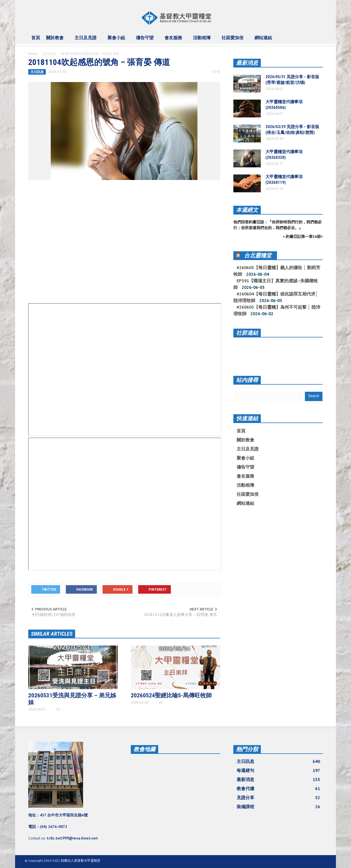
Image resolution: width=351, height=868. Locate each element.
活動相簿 (203, 40)
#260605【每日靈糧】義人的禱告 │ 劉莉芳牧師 (277, 271)
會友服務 (174, 40)
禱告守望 (146, 40)
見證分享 (278, 797)
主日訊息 (49, 54)
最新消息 (247, 63)
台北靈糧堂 (258, 255)
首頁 (36, 38)
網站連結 (264, 40)
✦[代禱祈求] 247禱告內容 (53, 615)
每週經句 (278, 770)
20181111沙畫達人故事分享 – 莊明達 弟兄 (180, 615)
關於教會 (56, 40)
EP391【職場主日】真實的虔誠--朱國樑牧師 (276, 284)
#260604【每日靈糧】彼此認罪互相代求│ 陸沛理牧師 (276, 297)
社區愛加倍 (233, 40)
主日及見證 (86, 40)
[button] (317, 37)
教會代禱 (278, 788)
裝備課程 (278, 807)
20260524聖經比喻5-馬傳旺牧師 (171, 695)
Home (33, 54)
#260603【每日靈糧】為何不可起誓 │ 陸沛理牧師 (277, 310)
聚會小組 (117, 40)
